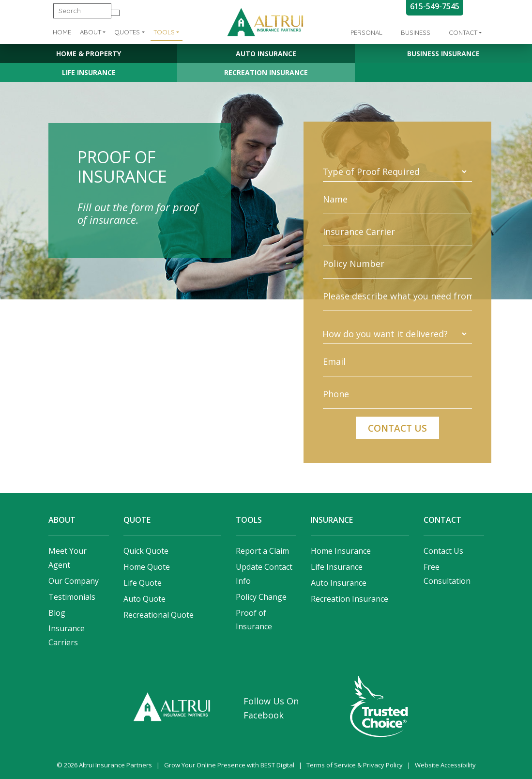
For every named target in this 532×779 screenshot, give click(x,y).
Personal (366, 32)
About (91, 32)
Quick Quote (146, 551)
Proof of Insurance (254, 620)
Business (416, 32)
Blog (57, 613)
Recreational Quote (159, 615)
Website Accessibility (445, 765)
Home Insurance (341, 551)
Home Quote (147, 567)
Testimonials (72, 597)
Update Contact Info (264, 574)
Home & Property (89, 54)
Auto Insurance (266, 54)
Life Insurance (89, 72)
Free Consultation (447, 574)
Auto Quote (144, 599)
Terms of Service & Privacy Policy (355, 765)
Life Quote (143, 583)
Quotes (127, 32)
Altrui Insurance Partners (115, 765)
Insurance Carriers (67, 635)
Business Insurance (443, 54)
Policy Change (261, 597)
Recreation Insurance (266, 72)
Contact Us (443, 551)
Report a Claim (262, 551)
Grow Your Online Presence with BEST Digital (229, 765)
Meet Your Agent (68, 558)
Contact (463, 32)
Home (62, 32)
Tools (164, 32)
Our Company (74, 581)
